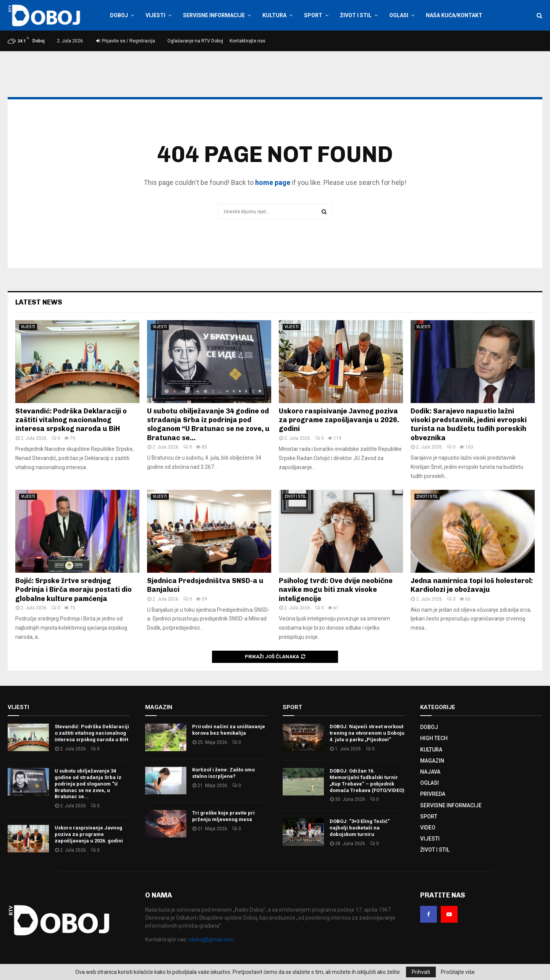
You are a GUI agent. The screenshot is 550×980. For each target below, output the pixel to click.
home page (273, 182)
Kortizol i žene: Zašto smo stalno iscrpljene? (223, 773)
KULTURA (274, 15)
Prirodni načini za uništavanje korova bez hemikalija (229, 730)
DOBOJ (119, 15)
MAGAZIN (432, 761)
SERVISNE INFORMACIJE (214, 15)
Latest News (39, 302)
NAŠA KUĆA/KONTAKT (454, 15)
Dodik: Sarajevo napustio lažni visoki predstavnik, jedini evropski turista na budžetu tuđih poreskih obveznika (469, 424)
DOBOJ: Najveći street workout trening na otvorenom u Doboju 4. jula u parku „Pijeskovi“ (367, 733)
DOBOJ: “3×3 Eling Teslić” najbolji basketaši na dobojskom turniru (360, 828)
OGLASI (399, 15)
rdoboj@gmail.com (211, 940)
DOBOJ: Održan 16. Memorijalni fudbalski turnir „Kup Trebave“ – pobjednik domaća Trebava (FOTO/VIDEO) (367, 781)
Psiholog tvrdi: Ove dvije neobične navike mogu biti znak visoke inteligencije (336, 590)
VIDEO (428, 828)
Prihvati (421, 972)
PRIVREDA (433, 794)
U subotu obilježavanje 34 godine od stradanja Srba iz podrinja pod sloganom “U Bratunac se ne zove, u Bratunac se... (208, 424)
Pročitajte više (458, 972)
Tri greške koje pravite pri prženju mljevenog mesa (223, 816)
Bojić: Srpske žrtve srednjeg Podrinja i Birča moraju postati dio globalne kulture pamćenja (74, 590)
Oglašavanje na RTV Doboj (195, 41)
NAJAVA (430, 772)
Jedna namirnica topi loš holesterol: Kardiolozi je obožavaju (472, 585)
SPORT (313, 15)
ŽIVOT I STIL (356, 15)
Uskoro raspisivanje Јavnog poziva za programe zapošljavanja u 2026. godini (339, 420)
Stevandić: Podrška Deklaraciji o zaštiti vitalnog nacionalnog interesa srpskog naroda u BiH (71, 420)
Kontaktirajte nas (247, 41)
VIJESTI (155, 15)
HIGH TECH (434, 738)
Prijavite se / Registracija (126, 41)
